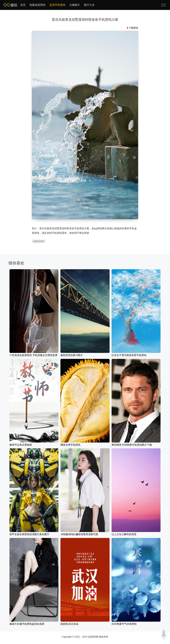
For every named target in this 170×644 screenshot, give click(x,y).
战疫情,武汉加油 (69, 624)
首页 (23, 5)
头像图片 (75, 5)
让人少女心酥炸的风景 (124, 534)
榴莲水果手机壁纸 (70, 445)
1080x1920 (39, 241)
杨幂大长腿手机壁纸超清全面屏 (27, 624)
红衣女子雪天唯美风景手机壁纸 (129, 355)
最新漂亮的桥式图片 (72, 355)
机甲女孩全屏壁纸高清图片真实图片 (29, 534)
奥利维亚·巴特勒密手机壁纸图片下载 (132, 445)
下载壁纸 (133, 28)
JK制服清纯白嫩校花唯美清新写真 (79, 534)
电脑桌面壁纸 (38, 5)
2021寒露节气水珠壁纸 (124, 624)
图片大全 (89, 5)
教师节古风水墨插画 (21, 445)
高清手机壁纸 (57, 5)
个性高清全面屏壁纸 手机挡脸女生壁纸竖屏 (33, 355)
